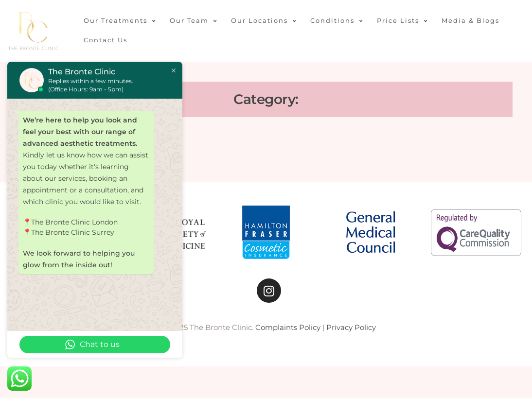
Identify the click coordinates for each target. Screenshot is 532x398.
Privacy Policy (351, 327)
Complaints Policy (288, 327)
